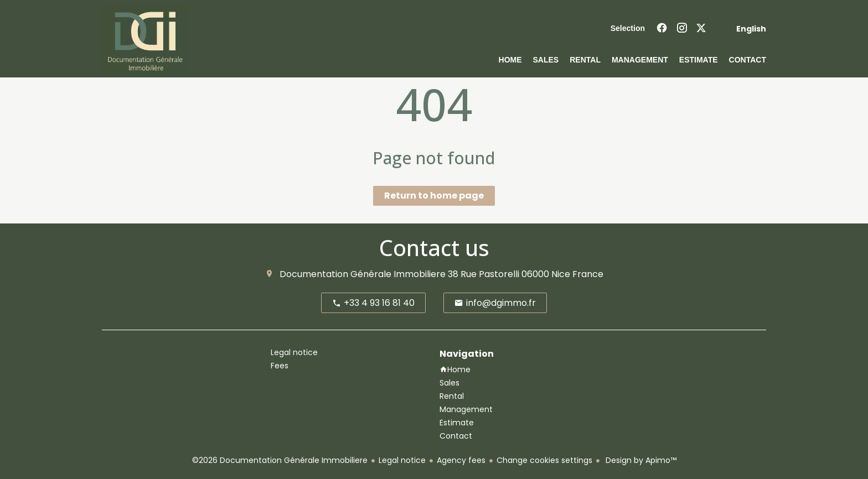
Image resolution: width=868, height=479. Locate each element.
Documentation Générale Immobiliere (363, 274)
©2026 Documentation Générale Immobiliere (280, 460)
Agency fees (461, 460)
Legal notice (402, 460)
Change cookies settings (544, 460)
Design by (640, 460)
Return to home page (434, 196)
